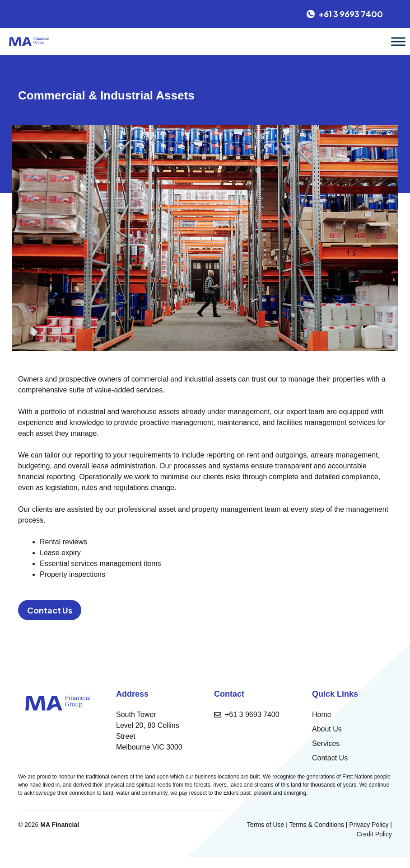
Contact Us (50, 610)
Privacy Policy (369, 825)
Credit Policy (374, 834)
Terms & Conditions (317, 825)
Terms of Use (266, 825)
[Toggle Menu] (398, 41)
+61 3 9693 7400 (252, 715)
